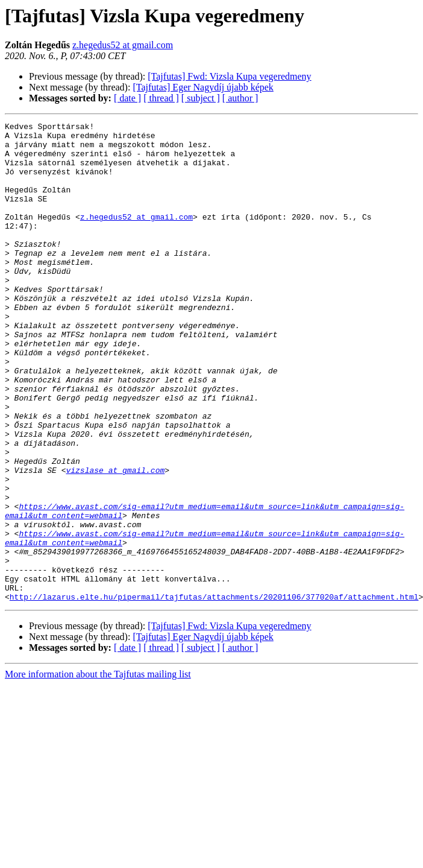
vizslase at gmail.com (115, 540)
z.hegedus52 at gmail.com (123, 45)
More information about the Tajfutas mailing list (98, 770)
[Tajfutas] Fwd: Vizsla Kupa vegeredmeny (229, 76)
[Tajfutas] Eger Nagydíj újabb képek (203, 87)
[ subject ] (201, 98)
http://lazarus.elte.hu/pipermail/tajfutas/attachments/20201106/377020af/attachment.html (214, 692)
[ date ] (127, 98)
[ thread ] (161, 98)
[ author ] (240, 98)
